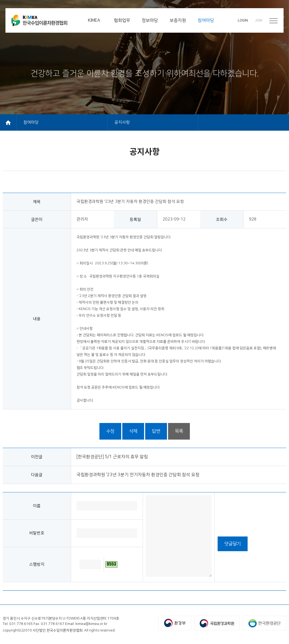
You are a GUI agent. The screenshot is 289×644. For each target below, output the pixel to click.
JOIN (259, 20)
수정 (110, 431)
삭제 (133, 431)
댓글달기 (233, 544)
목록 (179, 431)
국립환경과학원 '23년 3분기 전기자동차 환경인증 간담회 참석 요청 (138, 475)
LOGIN (243, 20)
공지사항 (122, 122)
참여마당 (31, 122)
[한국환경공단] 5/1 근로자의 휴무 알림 (112, 457)
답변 (156, 431)
